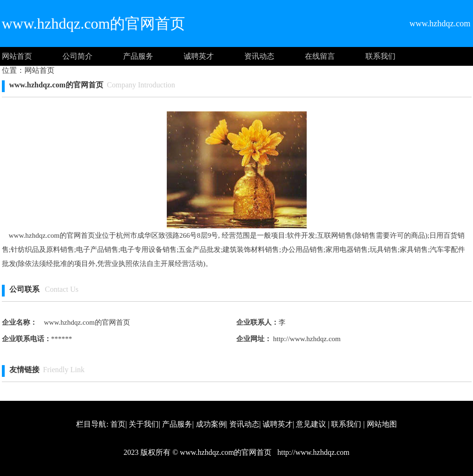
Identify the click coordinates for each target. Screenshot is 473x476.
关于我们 (144, 424)
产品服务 (138, 56)
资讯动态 (259, 56)
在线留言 (320, 56)
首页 (118, 424)
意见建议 (311, 424)
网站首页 (17, 56)
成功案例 (211, 424)
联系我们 (380, 56)
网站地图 (382, 424)
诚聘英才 (199, 56)
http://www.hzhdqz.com (306, 339)
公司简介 (78, 56)
